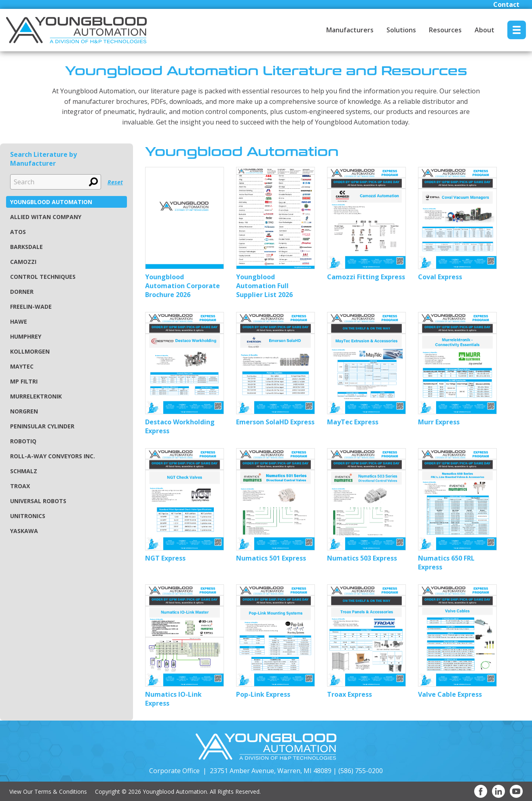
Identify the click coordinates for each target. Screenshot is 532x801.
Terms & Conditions (61, 792)
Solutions (401, 30)
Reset (115, 182)
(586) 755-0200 (361, 771)
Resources (445, 30)
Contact (506, 4)
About (484, 30)
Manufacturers (350, 30)
